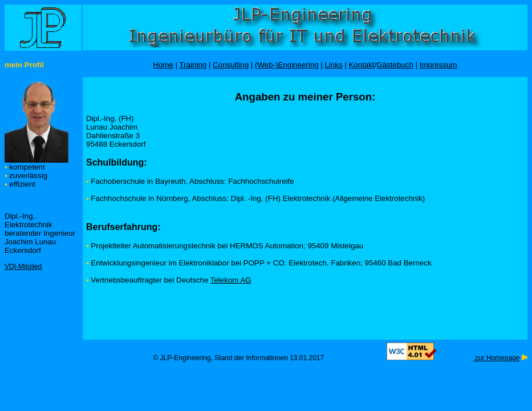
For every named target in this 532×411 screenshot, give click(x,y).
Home (163, 65)
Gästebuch (395, 65)
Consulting (231, 65)
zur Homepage (497, 358)
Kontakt (361, 65)
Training (193, 65)
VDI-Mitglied (23, 267)
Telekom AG (231, 280)
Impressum (438, 65)
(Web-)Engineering (287, 65)
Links (333, 65)
